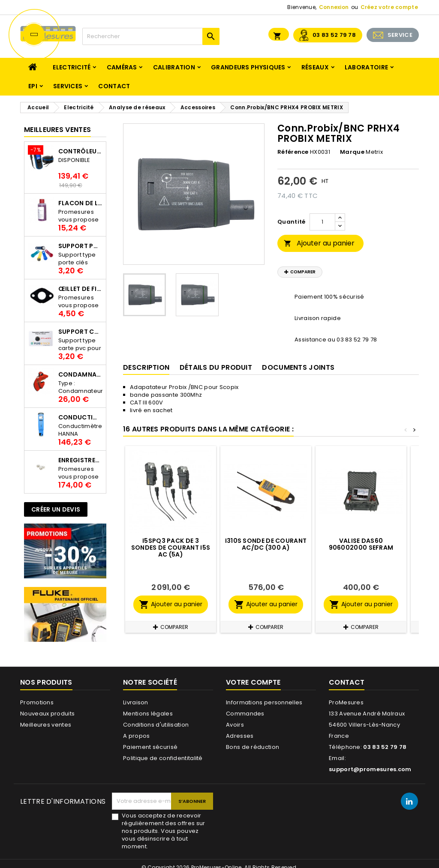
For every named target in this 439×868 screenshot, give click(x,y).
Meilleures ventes (46, 725)
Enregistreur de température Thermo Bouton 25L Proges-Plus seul (80, 460)
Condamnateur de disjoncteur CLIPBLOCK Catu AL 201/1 (80, 374)
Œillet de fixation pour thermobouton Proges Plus (80, 289)
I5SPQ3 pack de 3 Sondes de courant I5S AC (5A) (171, 548)
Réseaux (315, 67)
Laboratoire (366, 67)
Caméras (122, 67)
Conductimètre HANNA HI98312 (80, 417)
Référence (293, 152)
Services (68, 86)
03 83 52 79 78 (334, 35)
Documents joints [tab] (298, 367)
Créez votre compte (389, 7)
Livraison (136, 702)
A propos (136, 736)
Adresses (240, 736)
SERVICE (400, 35)
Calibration (174, 67)
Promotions (37, 702)
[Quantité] (322, 222)
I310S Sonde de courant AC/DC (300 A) (266, 544)
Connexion (334, 7)
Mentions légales (148, 714)
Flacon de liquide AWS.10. (80, 203)
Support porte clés (80, 246)
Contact (114, 86)
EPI (33, 86)
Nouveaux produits (47, 714)
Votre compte (253, 682)
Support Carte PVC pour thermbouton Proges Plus (80, 332)
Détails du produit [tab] (216, 367)
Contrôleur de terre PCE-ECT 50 (80, 151)
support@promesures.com (370, 769)
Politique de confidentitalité (163, 758)
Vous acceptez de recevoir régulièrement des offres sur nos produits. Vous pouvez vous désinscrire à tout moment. (163, 831)
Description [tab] (146, 367)
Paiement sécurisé (150, 747)
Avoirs (235, 725)
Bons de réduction (253, 747)
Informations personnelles (264, 702)
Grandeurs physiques (248, 67)
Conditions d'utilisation (156, 725)
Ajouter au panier (319, 243)
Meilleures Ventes (57, 130)
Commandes (245, 714)
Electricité (72, 67)
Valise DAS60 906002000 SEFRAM (361, 544)
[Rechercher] (151, 36)
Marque (352, 152)
